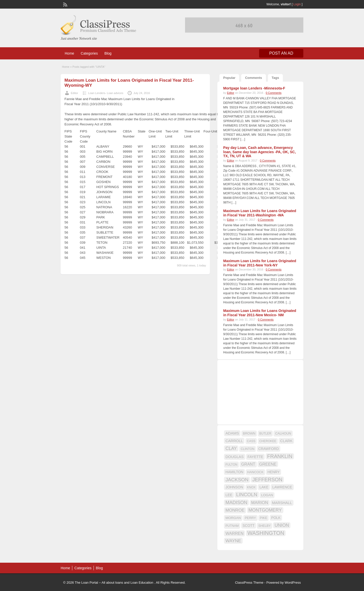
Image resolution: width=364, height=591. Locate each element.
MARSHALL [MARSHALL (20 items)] (282, 503)
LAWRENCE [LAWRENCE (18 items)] (282, 487)
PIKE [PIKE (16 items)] (264, 518)
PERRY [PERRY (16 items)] (250, 518)
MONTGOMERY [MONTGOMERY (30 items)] (265, 510)
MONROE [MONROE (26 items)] (235, 510)
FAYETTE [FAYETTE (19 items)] (255, 457)
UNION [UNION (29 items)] (282, 525)
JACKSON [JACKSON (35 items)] (237, 480)
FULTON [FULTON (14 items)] (231, 465)
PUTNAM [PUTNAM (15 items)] (232, 526)
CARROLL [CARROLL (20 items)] (234, 441)
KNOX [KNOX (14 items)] (251, 487)
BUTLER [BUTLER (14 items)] (265, 434)
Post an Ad (281, 53)
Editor (74, 93)
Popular (229, 78)
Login (297, 4)
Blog (108, 53)
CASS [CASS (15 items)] (251, 441)
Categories (89, 53)
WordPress (293, 583)
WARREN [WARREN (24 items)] (234, 533)
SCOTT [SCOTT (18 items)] (249, 526)
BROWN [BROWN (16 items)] (249, 433)
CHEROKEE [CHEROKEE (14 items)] (268, 441)
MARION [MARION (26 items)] (260, 503)
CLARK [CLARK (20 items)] (286, 441)
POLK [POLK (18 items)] (276, 518)
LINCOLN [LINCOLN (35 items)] (247, 495)
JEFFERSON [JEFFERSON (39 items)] (267, 480)
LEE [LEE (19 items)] (229, 495)
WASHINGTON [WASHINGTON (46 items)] (266, 533)
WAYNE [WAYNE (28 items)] (233, 541)
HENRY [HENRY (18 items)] (274, 472)
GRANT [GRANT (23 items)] (248, 464)
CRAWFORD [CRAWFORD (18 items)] (269, 449)
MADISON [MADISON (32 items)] (236, 502)
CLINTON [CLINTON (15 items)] (247, 449)
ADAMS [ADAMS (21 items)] (232, 433)
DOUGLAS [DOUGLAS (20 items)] (235, 457)
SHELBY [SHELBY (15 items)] (265, 526)
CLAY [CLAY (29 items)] (231, 448)
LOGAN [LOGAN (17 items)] (267, 495)
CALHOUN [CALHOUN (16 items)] (283, 433)
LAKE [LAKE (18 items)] (264, 487)
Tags (275, 78)
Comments (253, 78)
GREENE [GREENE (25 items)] (268, 464)
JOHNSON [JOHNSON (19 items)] (234, 487)
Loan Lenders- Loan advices (106, 93)
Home (69, 53)
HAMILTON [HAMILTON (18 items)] (234, 472)
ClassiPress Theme (249, 583)
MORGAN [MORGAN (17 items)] (233, 518)
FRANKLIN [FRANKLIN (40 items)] (280, 456)
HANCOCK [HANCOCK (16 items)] (255, 472)
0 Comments (274, 93)
